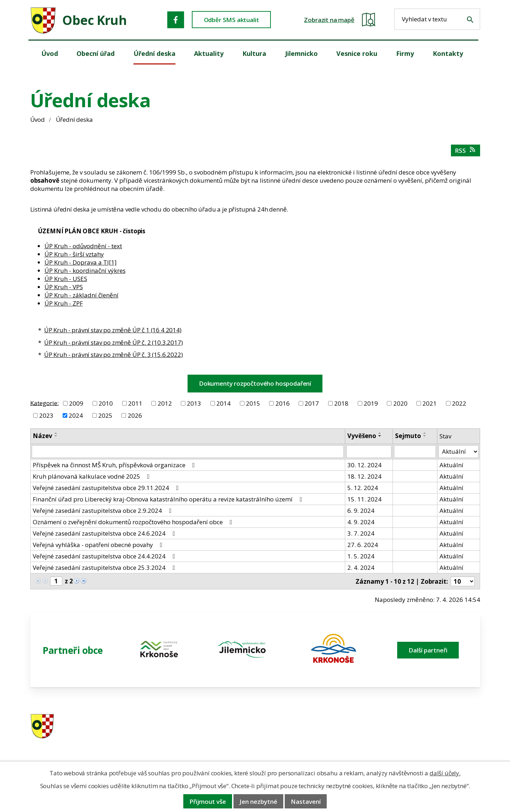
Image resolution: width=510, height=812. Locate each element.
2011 (135, 403)
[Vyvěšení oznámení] (369, 452)
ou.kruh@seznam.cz (430, 727)
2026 (135, 415)
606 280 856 (305, 736)
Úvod (38, 119)
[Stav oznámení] (458, 452)
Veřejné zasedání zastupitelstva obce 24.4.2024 (105, 556)
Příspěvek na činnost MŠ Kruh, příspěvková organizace (115, 465)
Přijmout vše (208, 801)
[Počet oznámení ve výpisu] (463, 581)
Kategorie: (44, 403)
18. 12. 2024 (364, 476)
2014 (224, 403)
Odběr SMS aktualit (232, 20)
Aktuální (451, 465)
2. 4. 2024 (361, 568)
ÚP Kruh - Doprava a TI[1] (81, 262)
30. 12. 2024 (364, 465)
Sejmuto (408, 436)
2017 (312, 403)
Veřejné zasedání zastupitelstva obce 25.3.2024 (105, 568)
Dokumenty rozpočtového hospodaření (255, 383)
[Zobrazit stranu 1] (56, 581)
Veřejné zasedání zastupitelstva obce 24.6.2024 (105, 533)
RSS (466, 150)
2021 (430, 403)
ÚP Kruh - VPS (64, 287)
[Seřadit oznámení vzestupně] (56, 433)
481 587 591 (305, 727)
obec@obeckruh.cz (429, 736)
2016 (283, 403)
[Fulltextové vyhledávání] (437, 19)
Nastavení (306, 801)
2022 (459, 403)
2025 (105, 415)
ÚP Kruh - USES (66, 279)
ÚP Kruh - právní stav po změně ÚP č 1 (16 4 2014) (113, 330)
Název (43, 436)
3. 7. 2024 (361, 533)
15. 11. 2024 (364, 499)
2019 (371, 403)
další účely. (445, 773)
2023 (46, 415)
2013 (194, 403)
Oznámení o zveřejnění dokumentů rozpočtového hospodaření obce (134, 522)
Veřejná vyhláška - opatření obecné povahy (99, 545)
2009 (76, 403)
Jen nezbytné (258, 801)
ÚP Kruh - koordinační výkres (85, 270)
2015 (253, 403)
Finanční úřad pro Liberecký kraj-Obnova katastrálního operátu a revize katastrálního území (169, 499)
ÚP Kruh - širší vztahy (74, 254)
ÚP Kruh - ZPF (64, 303)
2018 (341, 403)
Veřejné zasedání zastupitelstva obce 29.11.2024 (107, 488)
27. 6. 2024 (363, 545)
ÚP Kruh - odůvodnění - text (83, 246)
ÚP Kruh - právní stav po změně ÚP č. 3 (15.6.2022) (114, 355)
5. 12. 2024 (363, 488)
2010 (106, 403)
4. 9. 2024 (361, 522)
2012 (165, 403)
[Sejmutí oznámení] (415, 452)
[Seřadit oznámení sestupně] (56, 436)
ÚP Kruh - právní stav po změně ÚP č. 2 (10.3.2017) (114, 342)
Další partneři (428, 650)
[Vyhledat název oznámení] (188, 452)
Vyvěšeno (362, 436)
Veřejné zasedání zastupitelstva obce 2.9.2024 (103, 511)
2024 (76, 415)
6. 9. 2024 (361, 511)
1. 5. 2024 (361, 556)
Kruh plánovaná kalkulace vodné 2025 (93, 476)
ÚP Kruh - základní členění (82, 295)
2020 (400, 403)
